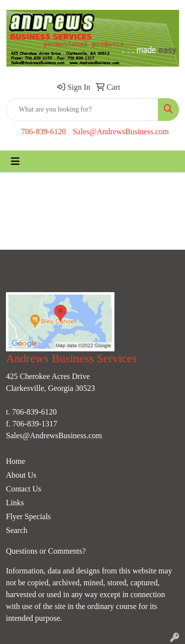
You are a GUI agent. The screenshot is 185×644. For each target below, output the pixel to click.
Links (15, 503)
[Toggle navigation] (15, 161)
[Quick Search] (82, 110)
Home (16, 461)
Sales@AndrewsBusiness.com (121, 132)
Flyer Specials (28, 516)
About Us (21, 475)
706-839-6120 (44, 132)
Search (17, 530)
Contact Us (24, 489)
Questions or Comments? (46, 551)
